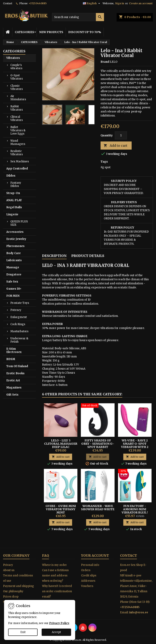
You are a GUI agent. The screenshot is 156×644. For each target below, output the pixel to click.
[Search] (78, 17)
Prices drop (11, 597)
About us (9, 570)
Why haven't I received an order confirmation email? (57, 591)
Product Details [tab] (88, 256)
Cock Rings (18, 324)
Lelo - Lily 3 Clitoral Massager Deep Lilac (61, 444)
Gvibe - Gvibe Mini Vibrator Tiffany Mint (61, 509)
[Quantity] (121, 135)
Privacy (8, 565)
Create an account (141, 3)
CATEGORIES (24, 32)
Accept (56, 632)
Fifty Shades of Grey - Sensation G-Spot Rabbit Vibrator (98, 445)
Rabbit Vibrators (17, 108)
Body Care (14, 253)
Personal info (90, 565)
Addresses (88, 581)
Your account (95, 556)
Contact (8, 3)
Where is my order (54, 565)
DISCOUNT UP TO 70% (85, 32)
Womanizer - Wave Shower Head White (98, 508)
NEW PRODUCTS (51, 32)
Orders (86, 570)
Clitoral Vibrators (17, 118)
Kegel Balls (14, 207)
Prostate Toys (20, 303)
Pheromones (15, 246)
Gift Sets (12, 395)
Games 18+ (14, 289)
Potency (16, 310)
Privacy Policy (59, 623)
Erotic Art (13, 380)
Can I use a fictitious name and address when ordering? (55, 576)
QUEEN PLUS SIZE (19, 223)
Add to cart (115, 146)
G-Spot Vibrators (17, 77)
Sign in (120, 3)
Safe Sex (12, 282)
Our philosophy (13, 591)
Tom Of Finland (17, 366)
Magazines (14, 388)
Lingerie (12, 214)
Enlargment (19, 317)
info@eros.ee (139, 612)
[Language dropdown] (92, 3)
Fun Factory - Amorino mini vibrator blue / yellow (135, 511)
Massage (13, 267)
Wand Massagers (18, 142)
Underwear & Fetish (19, 340)
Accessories (15, 232)
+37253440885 (38, 3)
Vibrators (13, 58)
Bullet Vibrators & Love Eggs (18, 130)
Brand (105, 62)
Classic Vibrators (17, 87)
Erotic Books (15, 373)
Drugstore (14, 275)
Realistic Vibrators (17, 153)
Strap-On (13, 193)
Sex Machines (20, 161)
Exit (23, 632)
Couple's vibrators (16, 67)
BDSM (11, 359)
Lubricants (14, 260)
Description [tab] (54, 256)
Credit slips (89, 576)
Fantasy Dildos (16, 184)
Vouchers (87, 586)
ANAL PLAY (14, 200)
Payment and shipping (18, 586)
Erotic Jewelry (16, 239)
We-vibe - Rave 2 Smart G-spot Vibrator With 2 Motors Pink (135, 445)
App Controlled (17, 169)
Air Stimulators (18, 98)
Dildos (11, 176)
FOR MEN (13, 296)
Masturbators (19, 331)
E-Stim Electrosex (14, 350)
